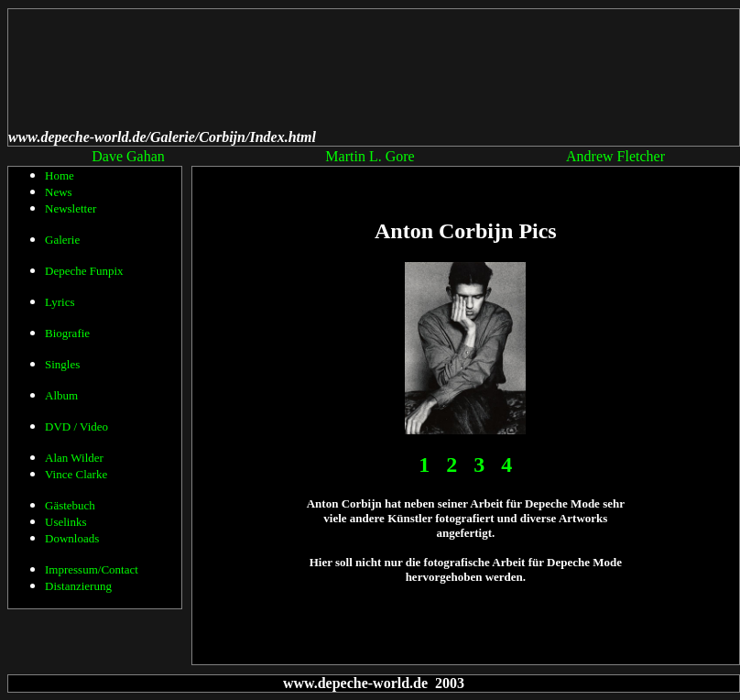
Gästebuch (70, 505)
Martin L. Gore (370, 156)
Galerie (62, 240)
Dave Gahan (128, 156)
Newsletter (71, 208)
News (59, 192)
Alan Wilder (74, 458)
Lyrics (60, 302)
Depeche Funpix (84, 271)
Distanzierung (78, 586)
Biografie (67, 333)
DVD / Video (76, 427)
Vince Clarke (76, 474)
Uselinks (66, 522)
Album (61, 395)
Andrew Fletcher (615, 156)
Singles (62, 364)
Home (60, 175)
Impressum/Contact (92, 569)
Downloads (72, 538)
